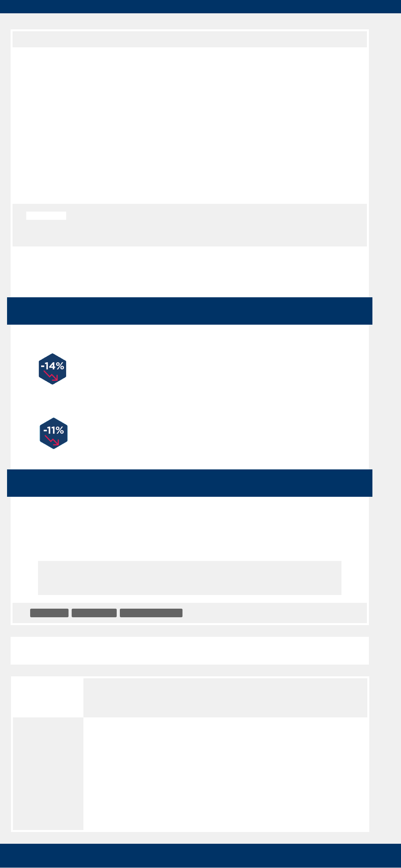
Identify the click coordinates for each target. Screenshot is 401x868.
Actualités (138, 39)
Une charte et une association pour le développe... (98, 643)
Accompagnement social (160, 606)
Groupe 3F (31, 39)
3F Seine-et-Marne (98, 606)
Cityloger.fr (115, 7)
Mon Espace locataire (172, 7)
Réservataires (333, 21)
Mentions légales (46, 767)
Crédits (35, 751)
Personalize (178, 857)
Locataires (136, 21)
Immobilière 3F (50, 606)
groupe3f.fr (71, 7)
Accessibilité (42, 718)
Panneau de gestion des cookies (50, 819)
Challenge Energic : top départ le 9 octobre (291, 643)
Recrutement (187, 21)
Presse (286, 21)
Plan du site (41, 734)
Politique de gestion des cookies (41, 791)
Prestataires (241, 21)
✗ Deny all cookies (346, 839)
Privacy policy (224, 858)
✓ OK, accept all (280, 839)
